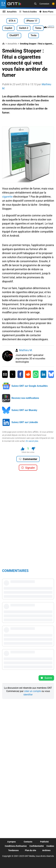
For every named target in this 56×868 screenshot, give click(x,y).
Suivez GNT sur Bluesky (24, 410)
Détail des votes (28, 452)
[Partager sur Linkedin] (43, 374)
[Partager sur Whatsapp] (36, 374)
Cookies (50, 846)
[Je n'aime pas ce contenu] (33, 449)
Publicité (44, 842)
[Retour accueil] (14, 4)
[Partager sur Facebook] (20, 374)
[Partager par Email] (5, 374)
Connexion (44, 4)
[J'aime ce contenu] (23, 449)
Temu (38, 28)
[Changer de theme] (53, 4)
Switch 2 (24, 28)
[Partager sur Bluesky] (51, 374)
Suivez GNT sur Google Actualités (30, 386)
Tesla (34, 35)
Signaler (28, 468)
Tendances (13, 850)
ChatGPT (14, 35)
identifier (28, 695)
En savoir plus (32, 441)
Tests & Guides (28, 12)
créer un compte (32, 691)
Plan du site (31, 850)
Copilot (8, 28)
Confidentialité (37, 846)
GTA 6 (12, 21)
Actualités (10, 12)
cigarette (7, 197)
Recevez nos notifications (25, 398)
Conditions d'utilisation (16, 846)
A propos (11, 842)
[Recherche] (35, 4)
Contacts (28, 842)
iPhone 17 (32, 21)
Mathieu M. (26, 350)
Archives (46, 850)
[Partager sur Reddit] (28, 374)
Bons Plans (46, 12)
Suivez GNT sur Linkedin (25, 422)
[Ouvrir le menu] (3, 4)
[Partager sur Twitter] (13, 374)
